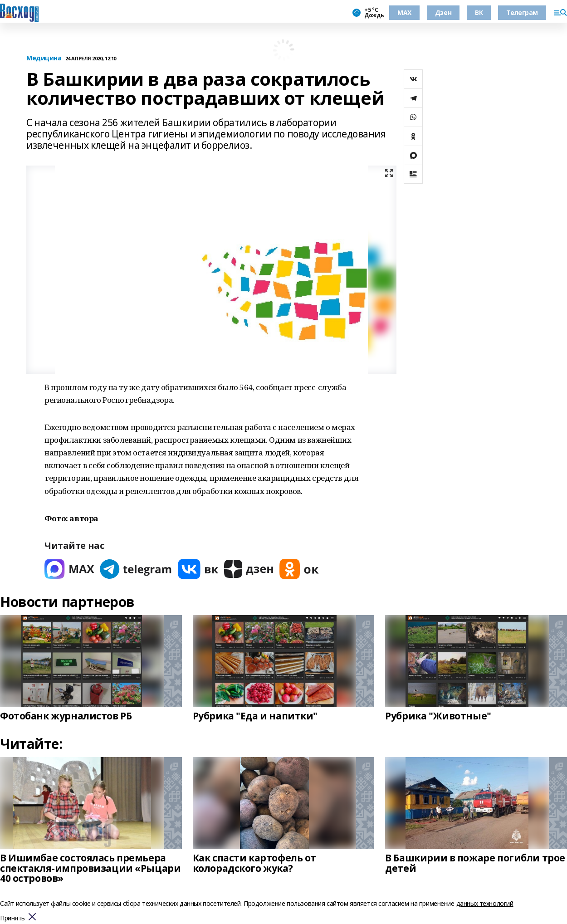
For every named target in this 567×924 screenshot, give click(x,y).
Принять (12, 918)
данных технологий (485, 903)
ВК (479, 12)
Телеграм (522, 12)
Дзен (443, 12)
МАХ (404, 12)
